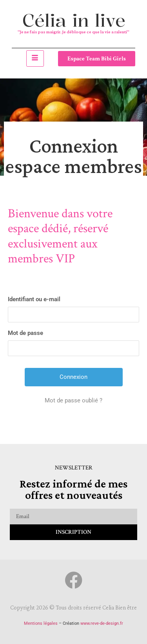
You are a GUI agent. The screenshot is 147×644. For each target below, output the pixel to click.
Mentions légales (41, 623)
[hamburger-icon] (35, 58)
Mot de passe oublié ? (73, 400)
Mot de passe (25, 333)
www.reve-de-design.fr (102, 623)
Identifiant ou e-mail (34, 299)
